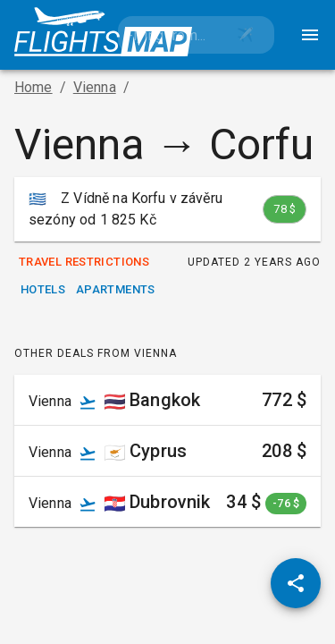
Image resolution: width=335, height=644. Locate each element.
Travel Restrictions (84, 263)
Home (33, 87)
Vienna (95, 87)
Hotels (43, 290)
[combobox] (167, 35)
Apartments (116, 290)
